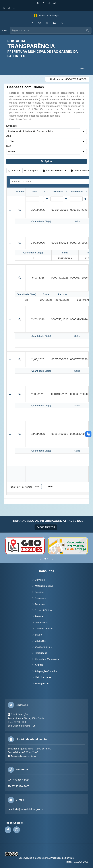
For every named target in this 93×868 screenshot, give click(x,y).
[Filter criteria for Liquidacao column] (85, 199)
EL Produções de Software (61, 858)
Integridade (41, 653)
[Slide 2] (48, 559)
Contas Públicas (44, 610)
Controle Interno (44, 629)
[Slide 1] (45, 559)
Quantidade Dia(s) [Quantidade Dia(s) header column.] (41, 221)
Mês (9, 146)
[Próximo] (53, 559)
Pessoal (39, 616)
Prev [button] (37, 486)
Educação (40, 641)
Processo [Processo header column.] (58, 192)
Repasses (40, 604)
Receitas (39, 592)
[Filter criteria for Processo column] (66, 199)
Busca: (5, 30)
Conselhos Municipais (47, 659)
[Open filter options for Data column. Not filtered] (45, 192)
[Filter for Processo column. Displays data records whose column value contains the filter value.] (57, 199)
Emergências (42, 683)
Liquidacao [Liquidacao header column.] (77, 192)
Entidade (12, 126)
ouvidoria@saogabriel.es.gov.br (25, 809)
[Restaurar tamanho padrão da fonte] (49, 3)
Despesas (40, 598)
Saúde (38, 635)
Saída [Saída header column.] (77, 221)
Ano (9, 136)
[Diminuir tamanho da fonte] (44, 3)
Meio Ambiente (43, 677)
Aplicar (47, 161)
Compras (40, 580)
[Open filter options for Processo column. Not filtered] (67, 192)
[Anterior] (40, 559)
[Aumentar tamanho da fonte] (54, 3)
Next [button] (50, 486)
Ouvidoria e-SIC (44, 647)
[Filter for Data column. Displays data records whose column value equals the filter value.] (32, 199)
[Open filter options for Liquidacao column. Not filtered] (86, 192)
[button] (83, 131)
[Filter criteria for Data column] (47, 199)
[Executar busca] (88, 30)
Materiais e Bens (44, 586)
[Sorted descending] (48, 192)
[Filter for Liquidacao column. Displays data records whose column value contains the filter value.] (76, 199)
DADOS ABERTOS (46, 527)
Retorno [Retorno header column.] (62, 294)
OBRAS (39, 665)
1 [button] (44, 486)
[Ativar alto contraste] (39, 3)
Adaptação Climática (46, 671)
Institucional (41, 622)
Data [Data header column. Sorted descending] (34, 192)
